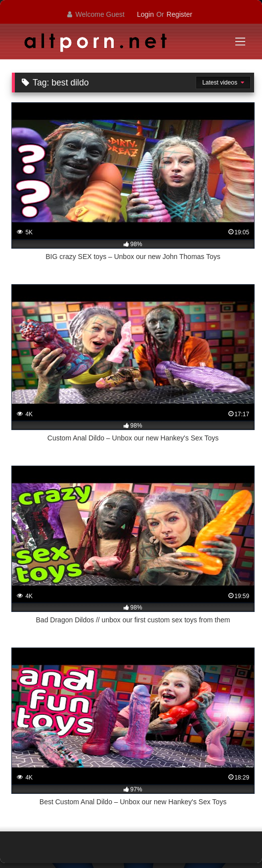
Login (145, 14)
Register (179, 14)
